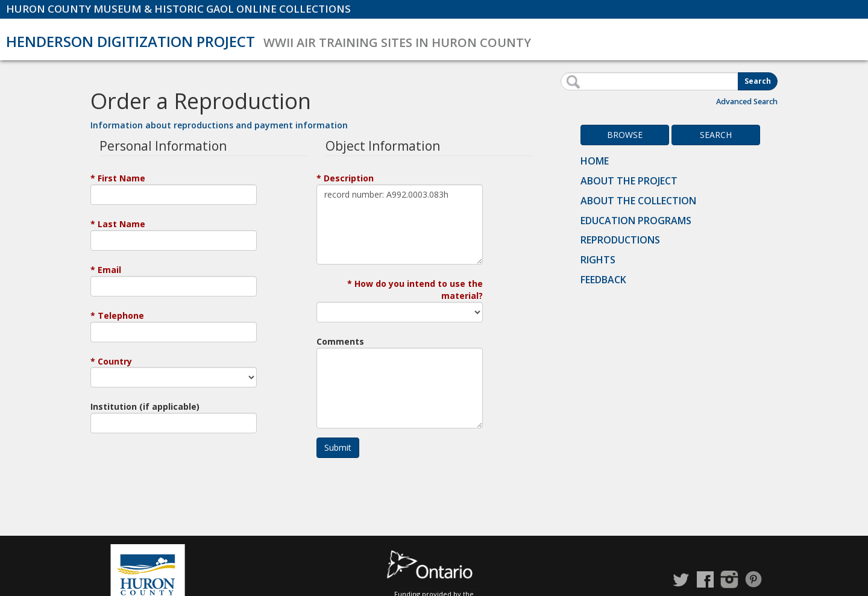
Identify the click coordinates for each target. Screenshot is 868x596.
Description (349, 178)
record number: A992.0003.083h (400, 225)
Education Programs (636, 221)
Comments (340, 341)
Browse (625, 135)
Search (758, 81)
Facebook (705, 579)
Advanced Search (747, 102)
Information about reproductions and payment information (219, 125)
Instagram (729, 579)
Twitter (681, 579)
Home (595, 161)
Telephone (121, 315)
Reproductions (620, 240)
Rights (598, 260)
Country (115, 361)
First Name (121, 178)
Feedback (603, 280)
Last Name (121, 224)
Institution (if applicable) (145, 406)
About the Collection (638, 201)
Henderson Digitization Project (131, 41)
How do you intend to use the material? (419, 290)
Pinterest (753, 579)
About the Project (629, 181)
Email (109, 270)
